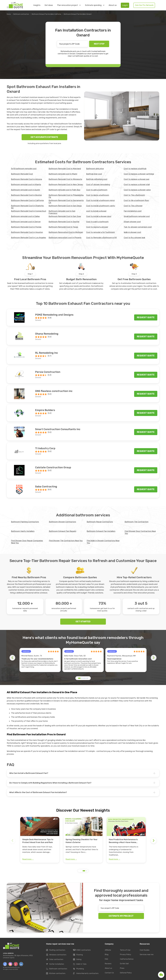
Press (122, 968)
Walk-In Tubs (80, 964)
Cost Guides (145, 950)
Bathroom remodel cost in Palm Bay (64, 190)
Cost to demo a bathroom (98, 195)
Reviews (108, 964)
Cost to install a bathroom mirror (100, 200)
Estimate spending (95, 5)
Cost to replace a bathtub (135, 169)
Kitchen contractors (56, 973)
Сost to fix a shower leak (134, 238)
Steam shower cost (132, 222)
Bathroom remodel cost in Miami (63, 174)
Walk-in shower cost (132, 232)
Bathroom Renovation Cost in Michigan (66, 232)
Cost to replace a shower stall (137, 185)
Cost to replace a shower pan (137, 179)
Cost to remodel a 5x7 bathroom (101, 232)
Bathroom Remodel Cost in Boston (26, 195)
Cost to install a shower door (99, 216)
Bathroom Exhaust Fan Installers (101, 531)
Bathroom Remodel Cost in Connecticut (29, 211)
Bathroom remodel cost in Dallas (25, 216)
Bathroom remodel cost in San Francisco (62, 212)
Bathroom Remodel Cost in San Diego (65, 206)
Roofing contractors (56, 950)
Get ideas (49, 5)
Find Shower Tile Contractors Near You (66, 541)
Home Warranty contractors (86, 973)
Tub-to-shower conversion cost (138, 227)
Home (9, 14)
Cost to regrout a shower (97, 227)
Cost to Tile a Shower (133, 206)
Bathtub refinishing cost (97, 179)
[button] (79, 678)
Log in (125, 5)
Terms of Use (125, 950)
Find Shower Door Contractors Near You (140, 532)
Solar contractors (55, 959)
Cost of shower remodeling (98, 185)
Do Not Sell (124, 964)
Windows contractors (56, 955)
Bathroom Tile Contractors (136, 522)
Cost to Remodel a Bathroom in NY (102, 238)
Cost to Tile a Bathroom (134, 195)
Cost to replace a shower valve (137, 190)
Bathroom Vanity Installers (23, 531)
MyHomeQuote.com (14, 967)
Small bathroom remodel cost (137, 216)
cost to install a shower (96, 211)
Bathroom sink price (95, 169)
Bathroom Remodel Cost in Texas (63, 227)
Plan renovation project (69, 5)
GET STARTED (83, 622)
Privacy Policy (126, 954)
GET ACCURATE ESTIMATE (44, 137)
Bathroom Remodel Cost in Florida (26, 227)
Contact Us (109, 973)
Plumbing (79, 969)
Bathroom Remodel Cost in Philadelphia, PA (66, 196)
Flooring (78, 955)
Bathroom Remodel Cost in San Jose (65, 216)
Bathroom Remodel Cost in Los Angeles (28, 238)
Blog (107, 954)
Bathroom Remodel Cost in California (27, 200)
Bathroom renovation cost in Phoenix (65, 238)
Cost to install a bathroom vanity (101, 206)
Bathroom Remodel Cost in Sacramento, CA (66, 202)
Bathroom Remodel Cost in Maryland (65, 169)
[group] (40, 840)
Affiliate (108, 950)
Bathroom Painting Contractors (25, 522)
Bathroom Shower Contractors (62, 522)
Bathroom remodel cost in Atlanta (26, 185)
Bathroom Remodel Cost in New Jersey (66, 185)
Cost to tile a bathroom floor (136, 200)
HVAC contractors (82, 950)
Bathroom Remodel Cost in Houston (27, 232)
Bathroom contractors (21, 14)
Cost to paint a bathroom (97, 222)
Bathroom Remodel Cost (22, 174)
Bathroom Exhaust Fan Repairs (63, 531)
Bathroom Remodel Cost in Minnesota (65, 179)
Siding (77, 959)
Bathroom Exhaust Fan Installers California (46, 14)
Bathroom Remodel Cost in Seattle (64, 222)
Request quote (146, 317)
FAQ (106, 959)
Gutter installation (55, 964)
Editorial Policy (126, 973)
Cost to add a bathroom (97, 190)
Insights (37, 5)
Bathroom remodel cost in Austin (26, 190)
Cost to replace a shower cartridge (139, 174)
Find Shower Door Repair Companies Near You (27, 542)
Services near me (147, 954)
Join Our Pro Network (144, 5)
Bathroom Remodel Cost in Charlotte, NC (28, 207)
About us (113, 5)
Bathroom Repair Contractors (100, 522)
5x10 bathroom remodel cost (24, 169)
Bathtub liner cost (94, 174)
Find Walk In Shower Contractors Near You (103, 542)
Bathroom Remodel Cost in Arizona (26, 179)
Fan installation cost (133, 211)
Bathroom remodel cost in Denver (26, 222)
